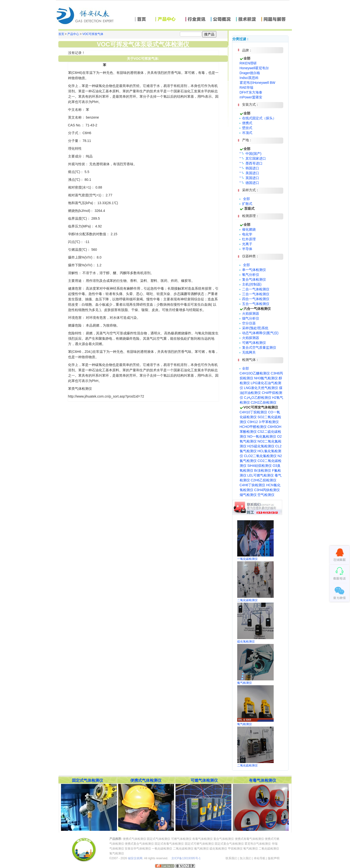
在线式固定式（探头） (258, 118)
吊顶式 (246, 133)
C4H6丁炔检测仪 (253, 485)
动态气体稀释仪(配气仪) (259, 333)
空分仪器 (248, 323)
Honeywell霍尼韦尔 (254, 68)
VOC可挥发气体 (93, 34)
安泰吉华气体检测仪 (138, 849)
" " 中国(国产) (251, 154)
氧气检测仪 (251, 849)
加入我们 (245, 858)
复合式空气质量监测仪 (258, 347)
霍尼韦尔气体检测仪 (258, 844)
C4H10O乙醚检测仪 (255, 373)
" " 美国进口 (249, 173)
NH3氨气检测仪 (266, 378)
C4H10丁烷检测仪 (254, 412)
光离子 (246, 244)
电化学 (246, 234)
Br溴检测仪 (262, 470)
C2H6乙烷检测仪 (263, 480)
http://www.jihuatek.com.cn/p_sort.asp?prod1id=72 (106, 396)
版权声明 (274, 858)
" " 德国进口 (249, 183)
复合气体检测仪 (253, 279)
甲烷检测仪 (235, 849)
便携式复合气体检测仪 (139, 844)
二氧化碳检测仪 (183, 849)
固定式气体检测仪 (158, 839)
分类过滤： (241, 39)
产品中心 (73, 34)
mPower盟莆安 (251, 97)
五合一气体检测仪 (255, 304)
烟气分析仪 (249, 318)
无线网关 (248, 352)
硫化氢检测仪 (218, 849)
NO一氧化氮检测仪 (262, 436)
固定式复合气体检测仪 (229, 844)
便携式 (246, 123)
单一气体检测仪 (253, 270)
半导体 (246, 249)
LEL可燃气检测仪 (260, 475)
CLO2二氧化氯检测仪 (260, 456)
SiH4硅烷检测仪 (259, 466)
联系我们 (231, 858)
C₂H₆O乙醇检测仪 (257, 398)
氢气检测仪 (117, 853)
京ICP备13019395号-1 (186, 858)
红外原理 (248, 239)
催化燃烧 (248, 229)
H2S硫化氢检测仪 (261, 446)
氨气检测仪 (201, 849)
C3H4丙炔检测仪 (267, 490)
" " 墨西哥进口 (251, 163)
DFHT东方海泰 (251, 92)
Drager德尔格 (250, 73)
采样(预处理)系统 (254, 328)
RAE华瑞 (247, 87)
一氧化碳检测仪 (162, 849)
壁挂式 (246, 128)
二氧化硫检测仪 (269, 849)
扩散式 (246, 204)
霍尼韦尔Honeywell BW (258, 83)
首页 (61, 34)
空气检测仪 (266, 495)
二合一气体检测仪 (255, 289)
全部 (246, 199)
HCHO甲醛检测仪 (253, 427)
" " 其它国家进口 (253, 158)
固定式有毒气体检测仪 (169, 844)
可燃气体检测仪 (253, 343)
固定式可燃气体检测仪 (199, 844)
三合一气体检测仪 (255, 294)
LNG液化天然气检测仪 (261, 388)
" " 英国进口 (249, 178)
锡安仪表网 (135, 858)
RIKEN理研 (248, 63)
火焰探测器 (249, 313)
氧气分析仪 (249, 275)
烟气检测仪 (248, 495)
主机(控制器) (251, 284)
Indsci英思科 (249, 78)
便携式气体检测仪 (134, 839)
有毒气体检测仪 (202, 839)
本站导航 (260, 858)
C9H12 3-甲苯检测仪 (263, 422)
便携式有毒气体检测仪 (249, 839)
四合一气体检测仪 (255, 299)
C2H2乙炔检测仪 (263, 402)
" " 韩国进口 (249, 168)
